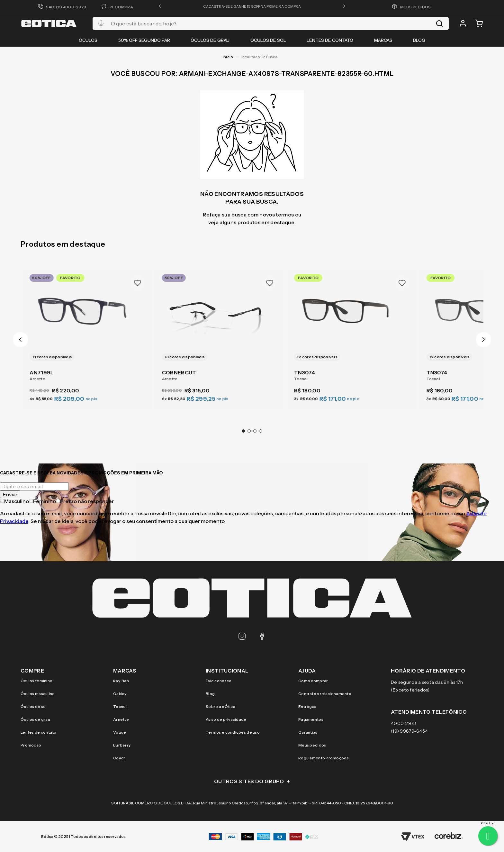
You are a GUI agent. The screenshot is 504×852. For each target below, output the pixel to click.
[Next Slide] (483, 340)
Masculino (14, 501)
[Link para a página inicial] (228, 57)
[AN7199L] (87, 336)
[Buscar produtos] (439, 23)
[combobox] (271, 23)
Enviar (10, 494)
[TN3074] (351, 336)
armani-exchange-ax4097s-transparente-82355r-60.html (261, 57)
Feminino (42, 501)
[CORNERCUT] (219, 336)
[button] (160, 6)
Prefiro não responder (85, 501)
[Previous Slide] (21, 340)
